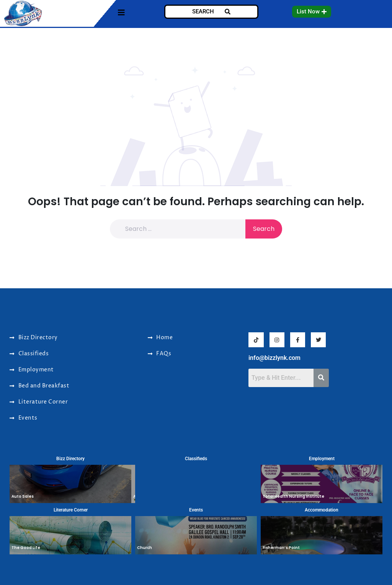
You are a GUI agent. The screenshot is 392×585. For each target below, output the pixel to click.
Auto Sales (23, 496)
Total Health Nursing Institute (293, 496)
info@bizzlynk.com (274, 358)
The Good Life (26, 548)
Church (145, 548)
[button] (312, 12)
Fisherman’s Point (281, 548)
